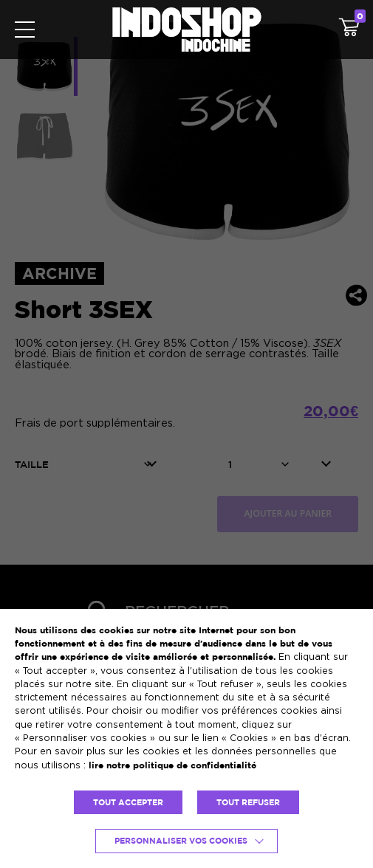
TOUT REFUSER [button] (248, 802)
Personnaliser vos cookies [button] (181, 841)
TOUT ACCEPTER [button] (128, 802)
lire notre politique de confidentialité (172, 765)
